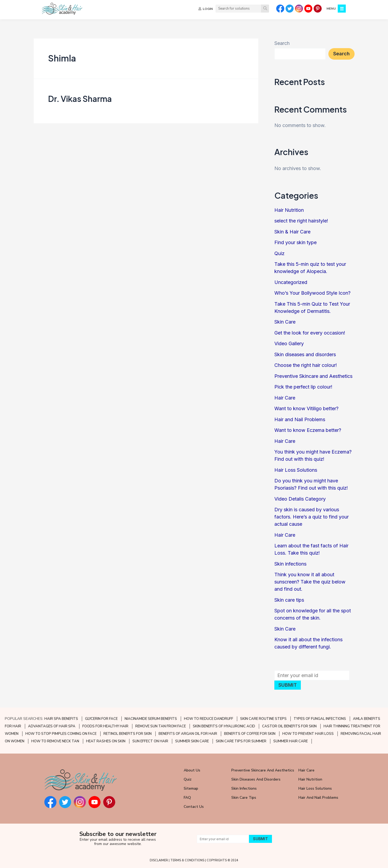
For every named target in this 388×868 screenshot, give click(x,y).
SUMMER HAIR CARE (291, 741)
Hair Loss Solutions (296, 470)
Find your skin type (295, 242)
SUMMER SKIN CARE (192, 741)
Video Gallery (289, 343)
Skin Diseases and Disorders (256, 779)
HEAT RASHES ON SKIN (106, 741)
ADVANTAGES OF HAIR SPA (52, 726)
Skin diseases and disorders (305, 354)
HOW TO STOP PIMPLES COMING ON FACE (61, 734)
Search (282, 43)
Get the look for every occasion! (310, 333)
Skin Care (285, 322)
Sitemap (191, 788)
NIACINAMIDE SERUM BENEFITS (151, 719)
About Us (192, 770)
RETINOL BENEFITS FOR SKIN (128, 734)
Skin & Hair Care (292, 232)
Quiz (279, 253)
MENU (331, 9)
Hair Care (285, 398)
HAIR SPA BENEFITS (61, 719)
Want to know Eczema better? (308, 430)
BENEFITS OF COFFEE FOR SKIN (250, 734)
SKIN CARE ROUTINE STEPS (263, 719)
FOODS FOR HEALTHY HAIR (105, 726)
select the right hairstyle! (301, 221)
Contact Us (194, 807)
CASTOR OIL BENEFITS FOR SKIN (289, 726)
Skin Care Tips (244, 798)
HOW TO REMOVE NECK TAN (55, 741)
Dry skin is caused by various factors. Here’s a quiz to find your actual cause (312, 517)
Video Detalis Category (300, 499)
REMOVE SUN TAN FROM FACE (161, 726)
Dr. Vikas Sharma (80, 99)
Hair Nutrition (289, 210)
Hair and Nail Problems (300, 419)
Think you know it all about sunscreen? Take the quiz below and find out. (310, 582)
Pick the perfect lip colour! (303, 387)
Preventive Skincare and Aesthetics (313, 376)
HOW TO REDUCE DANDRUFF (209, 719)
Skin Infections (244, 788)
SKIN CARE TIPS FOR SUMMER (241, 741)
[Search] (264, 9)
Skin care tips (289, 600)
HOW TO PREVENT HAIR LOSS (308, 734)
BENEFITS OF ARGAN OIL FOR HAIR (188, 734)
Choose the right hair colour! (306, 365)
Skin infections (290, 564)
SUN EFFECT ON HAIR (150, 741)
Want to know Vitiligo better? (306, 408)
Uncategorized (291, 282)
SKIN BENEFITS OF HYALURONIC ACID (224, 726)
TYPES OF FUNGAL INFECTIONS (320, 719)
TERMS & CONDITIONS (187, 860)
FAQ (187, 798)
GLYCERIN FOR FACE (101, 719)
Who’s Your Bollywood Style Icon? (312, 293)
